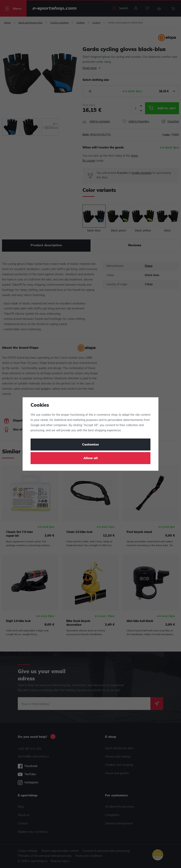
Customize (90, 445)
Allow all (91, 458)
